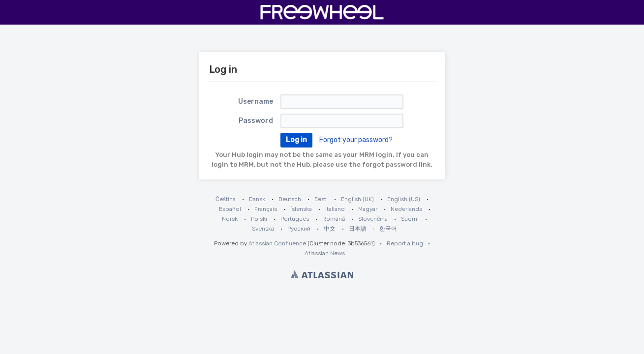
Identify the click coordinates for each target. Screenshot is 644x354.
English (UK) (357, 199)
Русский (299, 229)
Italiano (335, 209)
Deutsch (290, 199)
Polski (259, 219)
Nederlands (406, 209)
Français (266, 209)
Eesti (321, 199)
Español (230, 209)
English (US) (404, 199)
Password (256, 121)
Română (334, 219)
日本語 (358, 229)
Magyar (368, 209)
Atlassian (322, 274)
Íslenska (301, 209)
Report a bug (405, 243)
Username (256, 102)
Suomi (410, 219)
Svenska (263, 229)
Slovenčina (373, 219)
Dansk (257, 199)
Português (295, 219)
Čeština (226, 199)
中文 (330, 229)
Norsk (230, 219)
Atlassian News (325, 253)
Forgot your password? (356, 140)
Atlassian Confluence (277, 243)
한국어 (388, 229)
